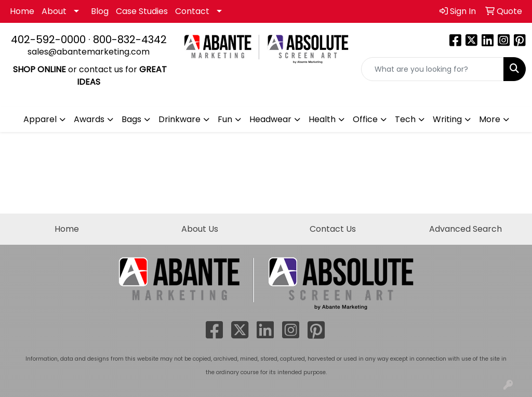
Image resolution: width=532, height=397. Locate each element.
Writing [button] (447, 119)
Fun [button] (225, 119)
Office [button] (365, 119)
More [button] (490, 119)
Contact (192, 11)
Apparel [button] (40, 119)
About (54, 11)
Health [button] (322, 119)
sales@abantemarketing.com (89, 52)
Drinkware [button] (179, 119)
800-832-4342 (130, 39)
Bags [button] (131, 119)
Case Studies (142, 11)
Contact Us (333, 229)
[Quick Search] (433, 69)
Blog (100, 11)
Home (22, 11)
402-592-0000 (48, 39)
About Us (200, 229)
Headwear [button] (270, 119)
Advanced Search (465, 229)
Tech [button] (405, 119)
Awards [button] (89, 119)
